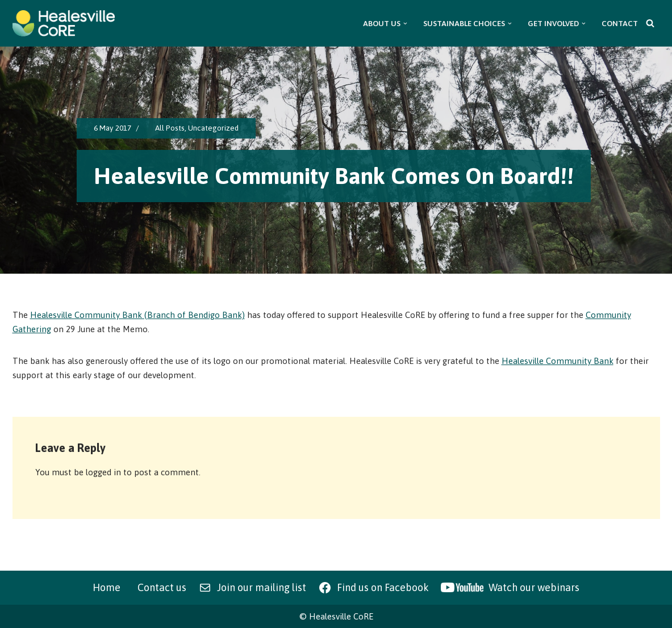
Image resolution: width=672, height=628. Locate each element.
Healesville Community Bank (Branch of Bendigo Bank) (137, 315)
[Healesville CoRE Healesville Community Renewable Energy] (64, 23)
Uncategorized (213, 128)
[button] (405, 24)
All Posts (170, 128)
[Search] (650, 23)
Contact (620, 23)
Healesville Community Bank (558, 361)
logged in (103, 472)
